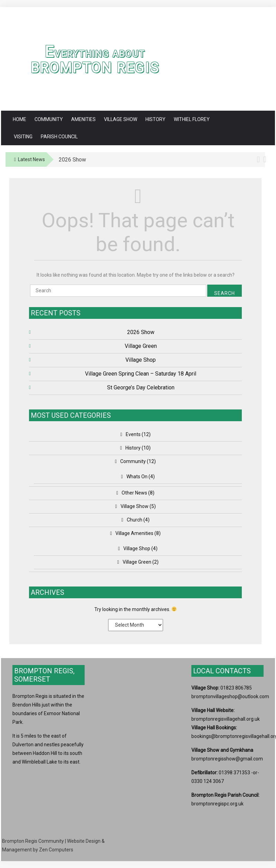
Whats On (137, 477)
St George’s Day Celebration (141, 387)
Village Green (141, 346)
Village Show (121, 119)
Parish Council (59, 137)
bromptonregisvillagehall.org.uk (226, 719)
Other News (134, 493)
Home (20, 119)
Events (133, 434)
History (155, 119)
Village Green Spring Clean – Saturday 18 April (141, 374)
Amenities (83, 119)
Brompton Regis (95, 68)
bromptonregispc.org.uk (217, 804)
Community (49, 119)
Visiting (23, 137)
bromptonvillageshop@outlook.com (230, 696)
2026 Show (141, 332)
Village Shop (141, 360)
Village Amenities (134, 533)
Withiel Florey (192, 119)
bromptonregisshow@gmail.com (227, 759)
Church (135, 520)
